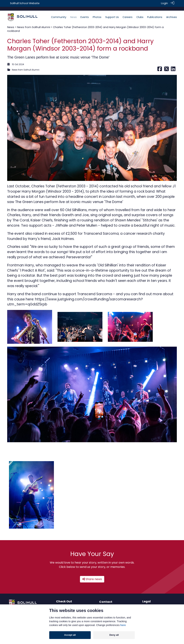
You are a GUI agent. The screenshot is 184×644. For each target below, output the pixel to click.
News (11, 23)
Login (164, 3)
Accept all (70, 635)
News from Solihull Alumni (34, 23)
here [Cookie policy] (123, 625)
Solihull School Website (25, 3)
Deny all (114, 635)
